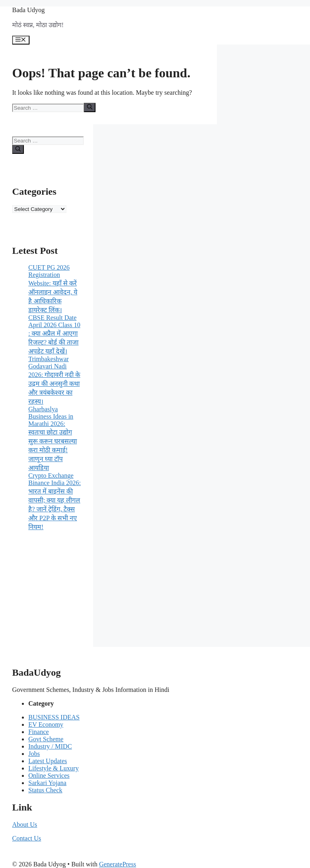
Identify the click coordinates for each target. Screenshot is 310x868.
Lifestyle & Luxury (53, 768)
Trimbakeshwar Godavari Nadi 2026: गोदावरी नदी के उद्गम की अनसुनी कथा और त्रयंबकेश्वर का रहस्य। (54, 380)
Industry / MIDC (50, 746)
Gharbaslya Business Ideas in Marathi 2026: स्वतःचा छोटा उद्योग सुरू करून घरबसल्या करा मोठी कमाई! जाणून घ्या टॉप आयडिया (53, 438)
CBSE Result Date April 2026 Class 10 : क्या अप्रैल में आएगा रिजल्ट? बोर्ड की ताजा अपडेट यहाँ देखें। (54, 334)
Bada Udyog (28, 10)
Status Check (45, 790)
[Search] (90, 107)
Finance (39, 732)
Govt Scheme (46, 739)
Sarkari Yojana (47, 783)
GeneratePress (118, 864)
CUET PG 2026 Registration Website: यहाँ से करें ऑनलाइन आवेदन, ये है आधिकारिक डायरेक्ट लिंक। (53, 289)
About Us (25, 824)
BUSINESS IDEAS (54, 717)
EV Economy (46, 724)
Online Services (49, 775)
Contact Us (27, 838)
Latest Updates (48, 761)
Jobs (34, 754)
